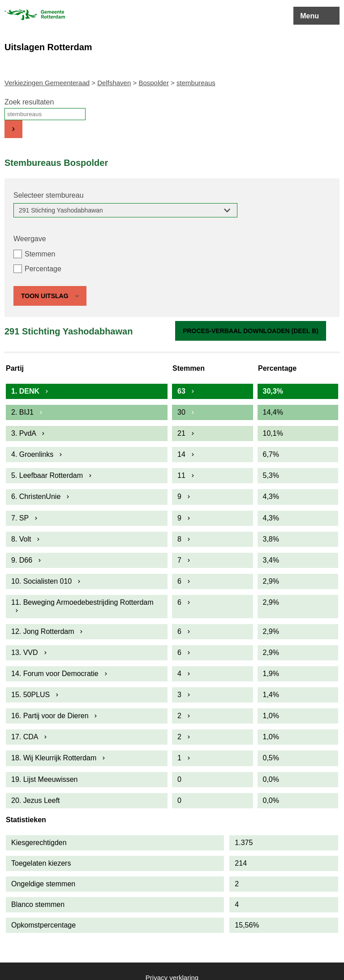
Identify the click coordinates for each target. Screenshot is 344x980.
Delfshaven (114, 83)
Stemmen (40, 254)
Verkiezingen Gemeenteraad (47, 83)
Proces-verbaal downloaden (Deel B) (251, 331)
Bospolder (154, 83)
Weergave (30, 239)
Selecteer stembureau (49, 195)
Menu (310, 16)
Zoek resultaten (29, 102)
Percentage (43, 269)
